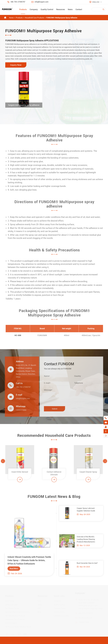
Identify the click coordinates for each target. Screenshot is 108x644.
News (70, 9)
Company (34, 9)
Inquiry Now (16, 65)
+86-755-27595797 (18, 2)
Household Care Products (34, 18)
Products (23, 9)
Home (11, 18)
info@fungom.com (42, 2)
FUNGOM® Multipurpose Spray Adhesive (62, 18)
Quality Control (47, 9)
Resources (61, 9)
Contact (79, 9)
